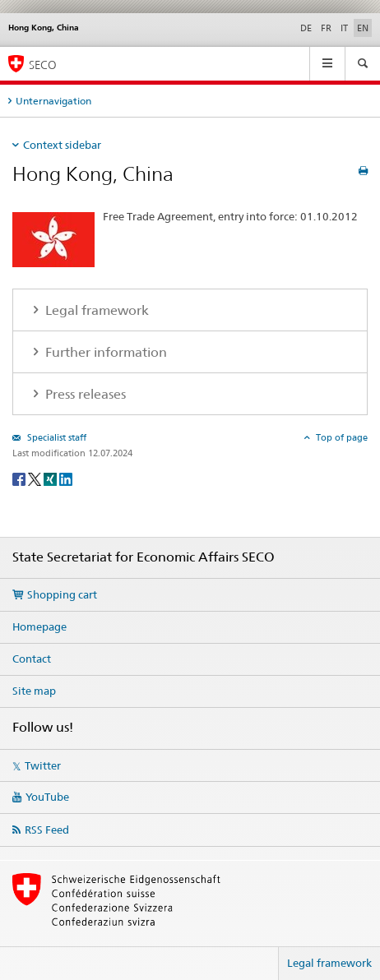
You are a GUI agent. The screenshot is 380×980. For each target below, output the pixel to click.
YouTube (47, 797)
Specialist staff (56, 437)
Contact (32, 659)
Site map (34, 691)
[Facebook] (20, 478)
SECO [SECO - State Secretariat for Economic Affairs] (43, 65)
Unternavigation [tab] (53, 101)
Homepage (39, 626)
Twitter (43, 765)
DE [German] (306, 28)
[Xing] (51, 478)
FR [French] (326, 28)
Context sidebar (62, 145)
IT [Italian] (344, 28)
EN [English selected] (363, 28)
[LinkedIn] (66, 478)
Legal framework (329, 963)
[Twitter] (36, 478)
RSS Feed (47, 830)
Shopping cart (62, 594)
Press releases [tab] (84, 394)
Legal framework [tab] (95, 310)
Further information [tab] (104, 352)
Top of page (341, 437)
